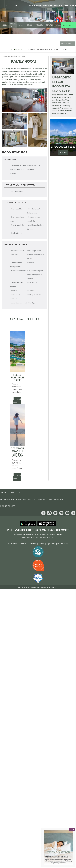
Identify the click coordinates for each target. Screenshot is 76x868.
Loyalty (42, 499)
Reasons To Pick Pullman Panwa (18, 499)
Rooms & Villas (13, 25)
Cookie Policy (7, 506)
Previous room (4, 50)
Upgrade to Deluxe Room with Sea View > (62, 84)
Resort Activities (39, 25)
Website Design (63, 544)
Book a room (69, 25)
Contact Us (32, 544)
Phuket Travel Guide (11, 493)
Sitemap (23, 544)
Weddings (60, 25)
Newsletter (56, 499)
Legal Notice (51, 544)
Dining (21, 25)
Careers (41, 544)
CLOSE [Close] (72, 830)
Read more (17, 477)
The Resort (4, 25)
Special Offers (29, 25)
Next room (72, 50)
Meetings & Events (49, 25)
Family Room (17, 50)
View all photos (67, 44)
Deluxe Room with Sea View (43, 50)
